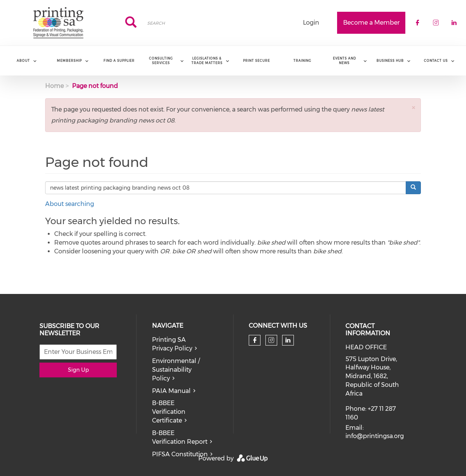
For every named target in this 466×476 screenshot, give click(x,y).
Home (54, 86)
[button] (413, 108)
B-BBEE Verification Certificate (169, 412)
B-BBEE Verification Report (180, 437)
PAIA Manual (171, 391)
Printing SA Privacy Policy (172, 344)
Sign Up (78, 370)
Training (302, 61)
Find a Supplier (119, 61)
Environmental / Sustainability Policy (176, 370)
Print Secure (257, 61)
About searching (70, 204)
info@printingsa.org (375, 436)
